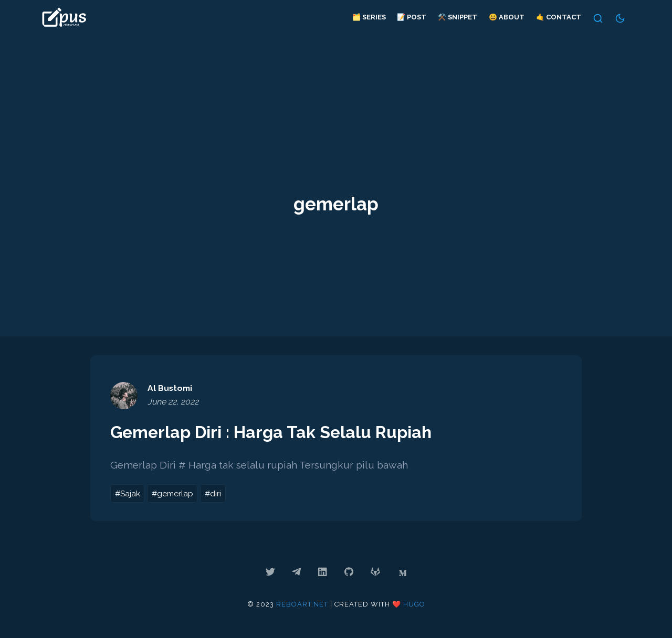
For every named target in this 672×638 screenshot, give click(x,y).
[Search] (598, 18)
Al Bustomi (170, 388)
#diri (213, 493)
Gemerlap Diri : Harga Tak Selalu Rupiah (272, 432)
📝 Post (412, 17)
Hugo (414, 604)
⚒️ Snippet (458, 17)
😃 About (507, 17)
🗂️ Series (369, 17)
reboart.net (302, 604)
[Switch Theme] (620, 18)
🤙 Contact (558, 17)
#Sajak (128, 493)
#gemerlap (172, 493)
